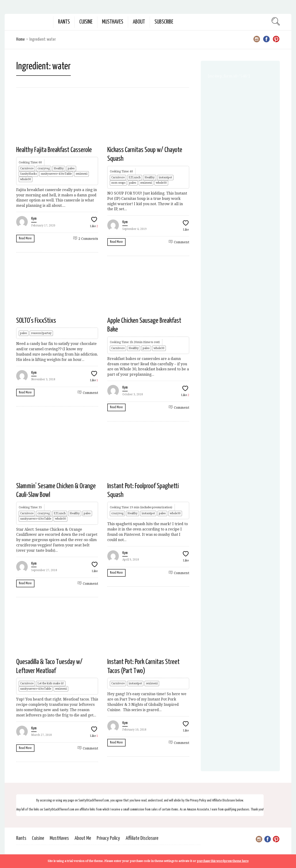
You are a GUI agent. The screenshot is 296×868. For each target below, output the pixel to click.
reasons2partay (41, 333)
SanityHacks (28, 174)
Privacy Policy (108, 838)
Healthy (59, 168)
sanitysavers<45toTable (56, 174)
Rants (64, 22)
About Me (83, 838)
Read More (25, 238)
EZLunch (135, 177)
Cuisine (86, 22)
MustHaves (113, 22)
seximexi (82, 174)
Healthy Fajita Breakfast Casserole (54, 150)
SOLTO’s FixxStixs (36, 321)
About (139, 22)
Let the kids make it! (51, 683)
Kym (34, 219)
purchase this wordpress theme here (223, 861)
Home (20, 39)
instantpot (165, 177)
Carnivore (27, 168)
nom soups (118, 183)
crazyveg (44, 168)
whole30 (26, 179)
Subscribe (164, 22)
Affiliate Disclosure (142, 838)
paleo (71, 168)
